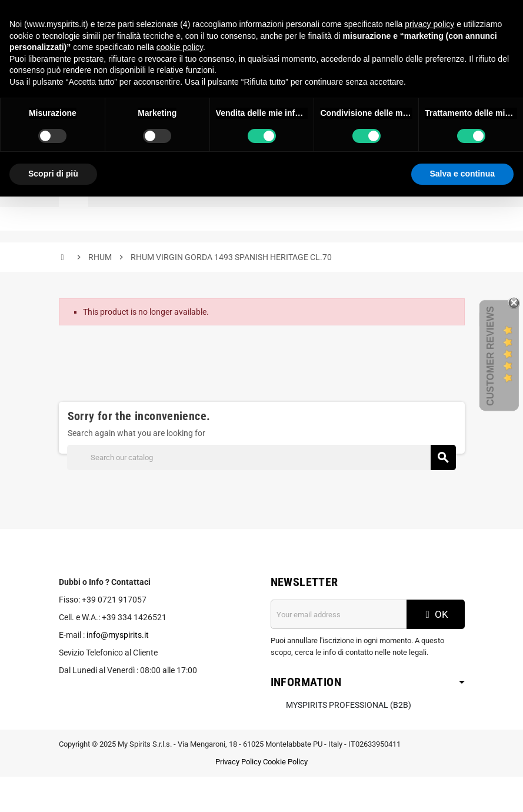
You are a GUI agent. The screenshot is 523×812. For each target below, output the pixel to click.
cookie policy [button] (180, 47)
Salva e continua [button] (462, 174)
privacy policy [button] (429, 24)
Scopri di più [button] (53, 174)
